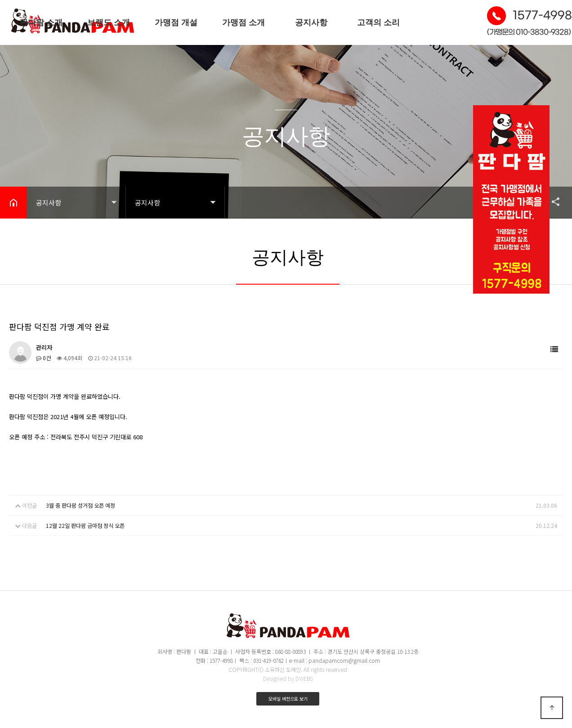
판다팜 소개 (41, 22)
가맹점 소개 (244, 22)
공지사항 (311, 22)
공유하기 (551, 201)
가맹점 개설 (176, 22)
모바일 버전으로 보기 (288, 699)
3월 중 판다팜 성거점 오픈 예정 (80, 505)
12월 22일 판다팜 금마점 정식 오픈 (85, 525)
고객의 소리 (378, 22)
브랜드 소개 (109, 22)
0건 (43, 358)
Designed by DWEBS (288, 678)
